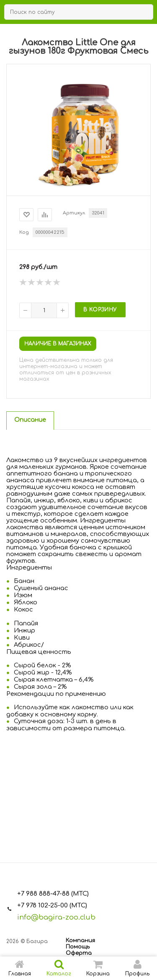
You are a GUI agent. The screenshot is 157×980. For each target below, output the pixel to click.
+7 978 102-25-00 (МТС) (52, 906)
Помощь (78, 947)
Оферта (79, 953)
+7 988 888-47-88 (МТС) (53, 894)
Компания (80, 941)
